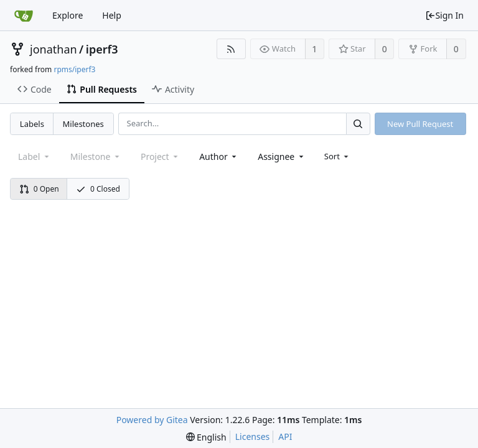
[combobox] (219, 156)
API (285, 436)
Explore (68, 15)
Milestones (83, 124)
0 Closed (98, 189)
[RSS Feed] (231, 49)
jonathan (54, 49)
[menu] (338, 156)
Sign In (444, 15)
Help (112, 15)
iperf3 (102, 49)
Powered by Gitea (152, 420)
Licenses (253, 436)
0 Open (39, 189)
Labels (32, 124)
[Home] (24, 16)
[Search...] (358, 124)
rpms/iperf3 (74, 69)
